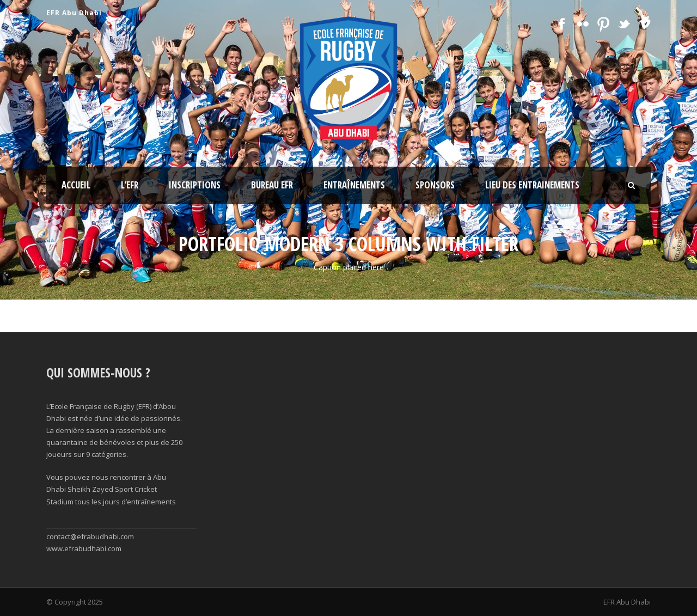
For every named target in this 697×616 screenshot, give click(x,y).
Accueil (76, 185)
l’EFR (130, 185)
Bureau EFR (272, 185)
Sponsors (435, 185)
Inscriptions (195, 185)
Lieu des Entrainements (532, 185)
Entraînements (354, 185)
